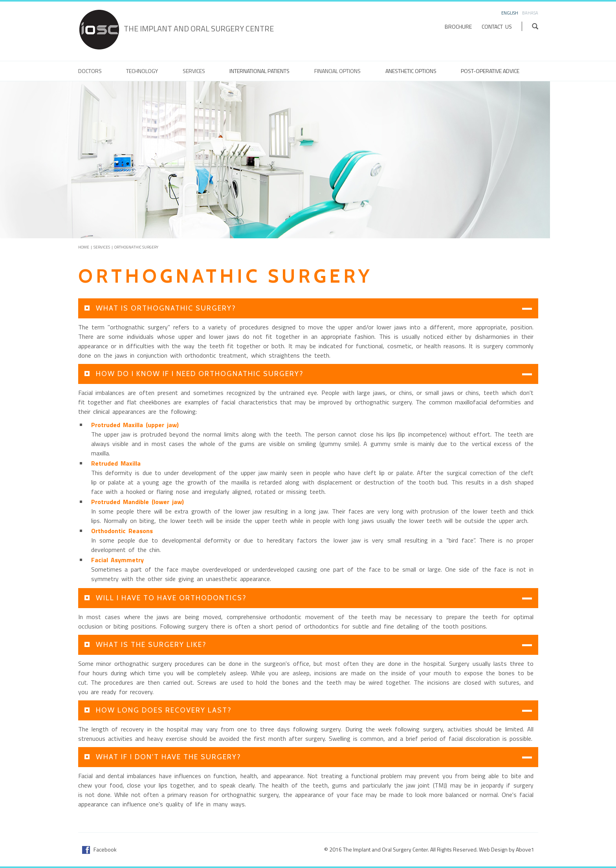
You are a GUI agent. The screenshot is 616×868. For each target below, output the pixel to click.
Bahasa (530, 13)
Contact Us (497, 26)
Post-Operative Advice (490, 71)
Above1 (525, 849)
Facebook (99, 849)
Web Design (493, 849)
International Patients (259, 71)
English (510, 13)
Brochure (458, 26)
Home (84, 247)
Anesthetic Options (411, 71)
